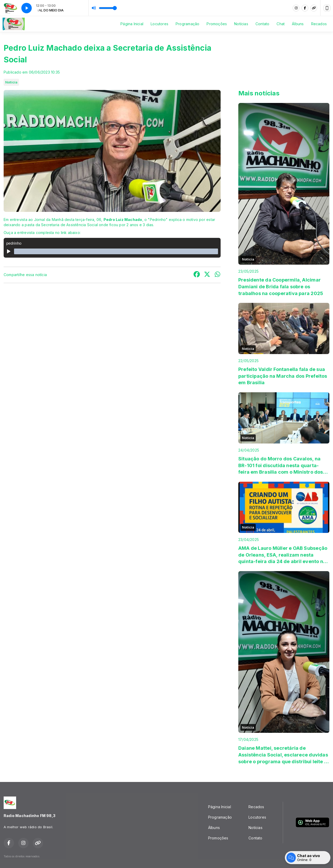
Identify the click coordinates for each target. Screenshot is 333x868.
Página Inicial (132, 24)
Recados (319, 24)
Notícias (241, 24)
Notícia (11, 82)
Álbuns (298, 24)
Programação (187, 24)
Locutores (159, 24)
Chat (281, 24)
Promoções (217, 24)
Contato (262, 24)
